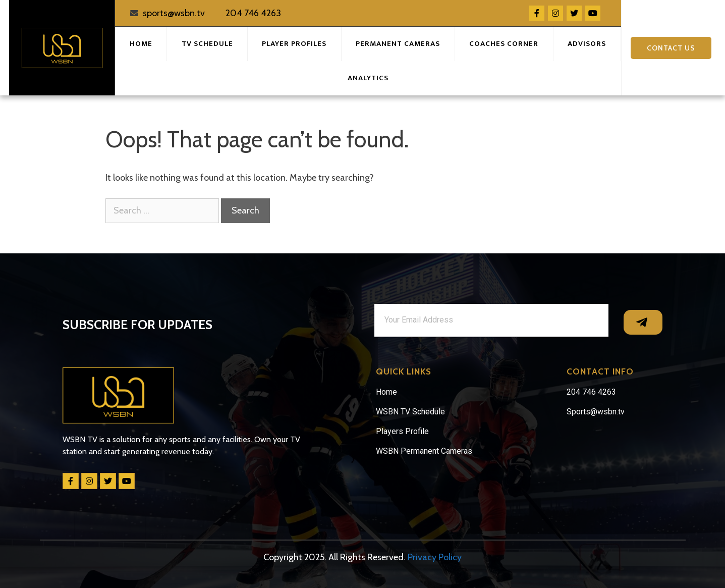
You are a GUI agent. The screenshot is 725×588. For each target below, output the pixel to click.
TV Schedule (207, 44)
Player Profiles (294, 44)
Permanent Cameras (398, 44)
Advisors (587, 44)
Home (141, 44)
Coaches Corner (504, 44)
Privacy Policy (435, 557)
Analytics (368, 78)
